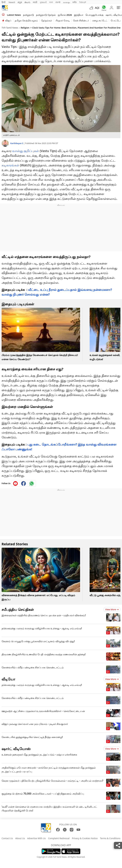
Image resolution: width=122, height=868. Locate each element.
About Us (20, 838)
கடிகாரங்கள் (10, 165)
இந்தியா (79, 15)
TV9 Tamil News (10, 28)
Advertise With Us (37, 838)
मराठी (35, 2)
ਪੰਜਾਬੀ (58, 2)
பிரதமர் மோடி (63, 20)
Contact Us (7, 838)
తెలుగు (27, 2)
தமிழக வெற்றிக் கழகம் (26, 20)
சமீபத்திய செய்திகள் (18, 609)
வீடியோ (8, 679)
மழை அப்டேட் (100, 20)
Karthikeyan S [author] (17, 143)
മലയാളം (66, 2)
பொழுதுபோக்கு (94, 15)
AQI (97, 8)
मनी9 (75, 2)
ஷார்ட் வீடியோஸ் (16, 749)
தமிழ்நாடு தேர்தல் (46, 15)
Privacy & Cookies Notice (85, 838)
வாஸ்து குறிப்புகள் (26, 151)
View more (112, 609)
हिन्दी (4, 2)
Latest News (14, 15)
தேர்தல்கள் (47, 20)
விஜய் (8, 20)
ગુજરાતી (43, 2)
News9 (12, 2)
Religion (25, 28)
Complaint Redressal (59, 838)
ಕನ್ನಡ (20, 2)
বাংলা (51, 2)
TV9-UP (83, 2)
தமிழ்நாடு (28, 15)
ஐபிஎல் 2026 (65, 15)
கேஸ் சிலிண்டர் (81, 20)
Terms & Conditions (110, 838)
